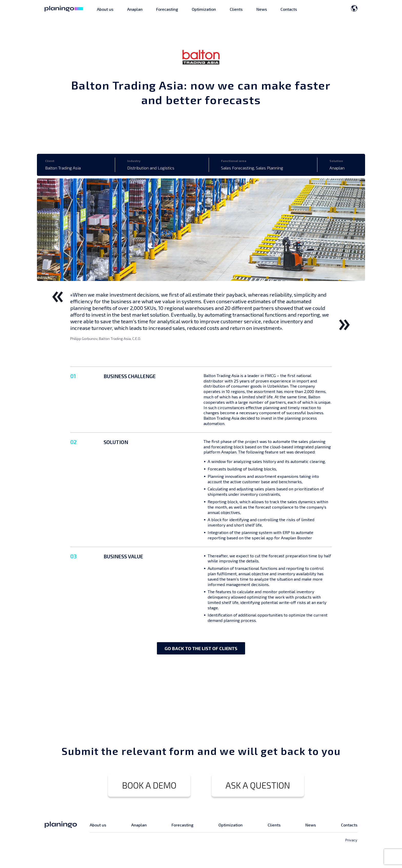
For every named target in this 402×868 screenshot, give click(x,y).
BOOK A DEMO (149, 785)
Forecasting (167, 9)
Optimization (204, 9)
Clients (236, 9)
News (262, 9)
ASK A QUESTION (258, 785)
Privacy (351, 840)
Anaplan (135, 9)
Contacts (289, 9)
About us (105, 9)
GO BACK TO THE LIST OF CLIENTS (201, 648)
